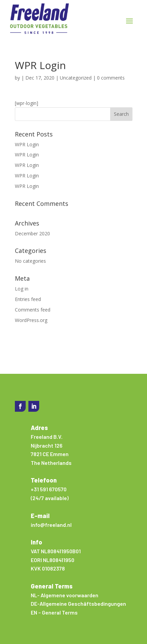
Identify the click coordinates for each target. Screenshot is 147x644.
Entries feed (28, 299)
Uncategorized (76, 78)
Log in (22, 289)
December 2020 (32, 233)
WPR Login (27, 144)
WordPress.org (31, 320)
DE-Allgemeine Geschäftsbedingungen (78, 604)
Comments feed (33, 310)
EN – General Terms (54, 612)
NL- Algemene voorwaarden (65, 595)
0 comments (111, 78)
